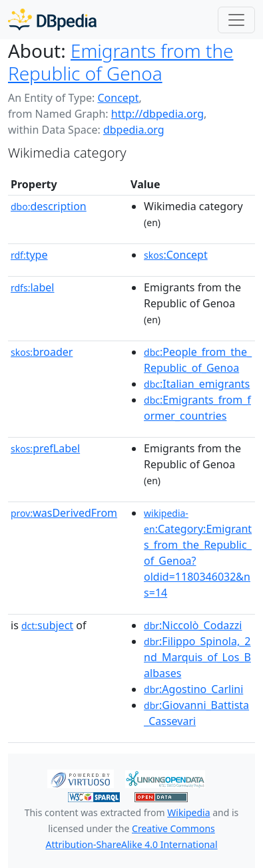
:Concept (176, 255)
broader (42, 352)
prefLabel (45, 448)
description (49, 206)
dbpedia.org (134, 130)
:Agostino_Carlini (193, 689)
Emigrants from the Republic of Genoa (121, 62)
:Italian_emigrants (197, 384)
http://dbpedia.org (157, 114)
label (33, 287)
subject (47, 625)
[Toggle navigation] (236, 20)
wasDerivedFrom (64, 513)
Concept (118, 98)
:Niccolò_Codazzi (193, 625)
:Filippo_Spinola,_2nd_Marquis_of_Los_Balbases (197, 657)
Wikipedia (188, 812)
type (29, 255)
